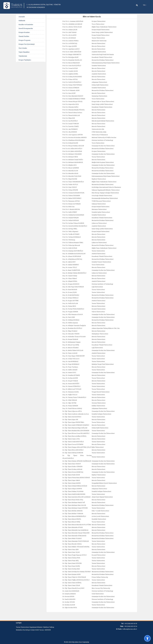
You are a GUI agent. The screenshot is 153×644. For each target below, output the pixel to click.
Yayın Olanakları (24, 55)
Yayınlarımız (23, 59)
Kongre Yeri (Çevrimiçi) (27, 47)
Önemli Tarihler (24, 39)
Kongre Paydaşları (25, 63)
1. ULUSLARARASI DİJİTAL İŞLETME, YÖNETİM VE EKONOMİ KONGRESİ (41, 7)
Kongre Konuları (24, 35)
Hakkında (22, 23)
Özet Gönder (23, 51)
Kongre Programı (24, 43)
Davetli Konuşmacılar (26, 31)
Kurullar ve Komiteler (26, 27)
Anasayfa (22, 19)
